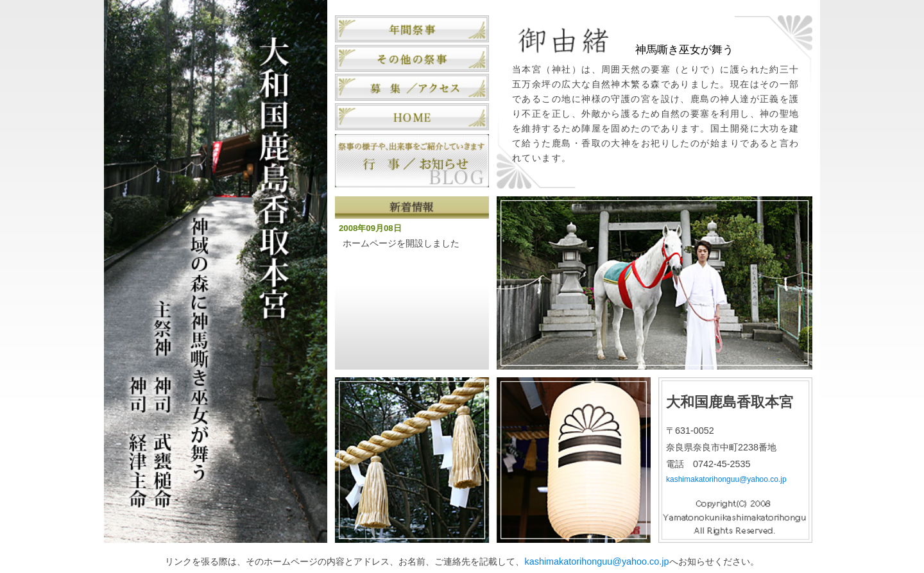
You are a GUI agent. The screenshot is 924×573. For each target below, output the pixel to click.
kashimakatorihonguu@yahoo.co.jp (726, 479)
